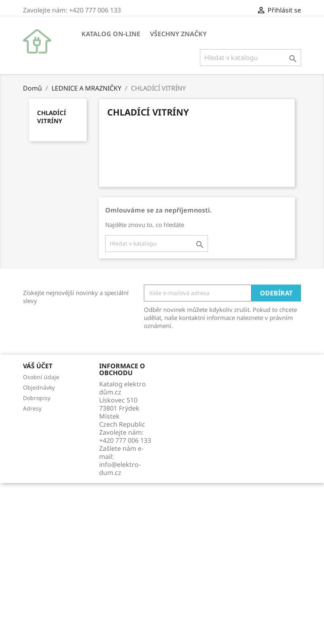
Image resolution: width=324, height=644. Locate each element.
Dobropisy (37, 398)
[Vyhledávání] (250, 58)
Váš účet (38, 366)
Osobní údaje (41, 377)
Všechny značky (178, 34)
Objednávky (39, 387)
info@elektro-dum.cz (120, 469)
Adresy (32, 408)
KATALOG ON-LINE (111, 34)
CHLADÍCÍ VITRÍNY (52, 117)
